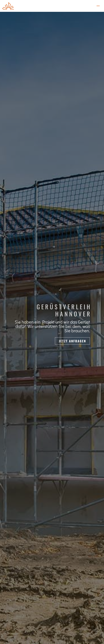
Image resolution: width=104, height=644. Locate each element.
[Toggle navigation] (98, 6)
